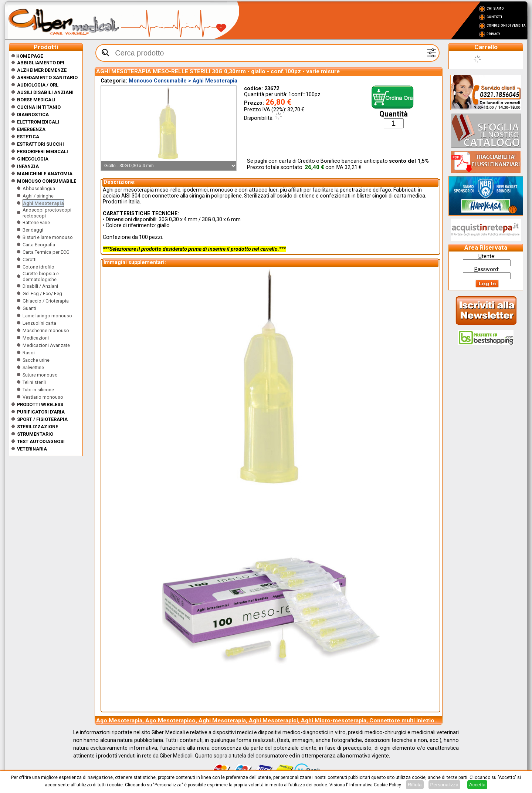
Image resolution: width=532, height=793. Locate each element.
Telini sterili (34, 382)
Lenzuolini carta (39, 323)
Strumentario (35, 434)
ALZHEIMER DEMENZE (42, 70)
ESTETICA (28, 137)
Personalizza (444, 785)
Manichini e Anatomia (45, 174)
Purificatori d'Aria (41, 412)
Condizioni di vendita (506, 26)
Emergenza (31, 129)
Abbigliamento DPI (41, 63)
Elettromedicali (38, 122)
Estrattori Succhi (40, 144)
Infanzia (28, 166)
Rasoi (29, 353)
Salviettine (33, 367)
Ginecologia (33, 159)
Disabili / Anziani (40, 286)
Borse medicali (36, 100)
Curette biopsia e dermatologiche (41, 276)
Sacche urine (36, 360)
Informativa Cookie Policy (375, 785)
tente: (487, 256)
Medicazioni (36, 338)
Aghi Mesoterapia (43, 203)
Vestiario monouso (43, 397)
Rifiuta (415, 785)
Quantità (394, 114)
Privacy (493, 34)
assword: (487, 269)
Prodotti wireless (40, 404)
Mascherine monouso (46, 330)
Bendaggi (33, 230)
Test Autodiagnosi (41, 441)
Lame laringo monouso (47, 316)
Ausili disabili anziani (45, 92)
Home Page (27, 56)
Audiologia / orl (38, 85)
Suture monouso (40, 375)
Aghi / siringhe (38, 196)
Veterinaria (32, 449)
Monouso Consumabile (47, 181)
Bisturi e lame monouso (48, 237)
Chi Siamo (495, 9)
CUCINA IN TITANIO (39, 107)
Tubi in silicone (38, 390)
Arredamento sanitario (47, 77)
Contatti (494, 17)
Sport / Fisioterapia (42, 419)
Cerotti (30, 259)
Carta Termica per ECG (46, 252)
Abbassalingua (39, 188)
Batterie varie (36, 222)
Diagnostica (33, 114)
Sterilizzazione (38, 427)
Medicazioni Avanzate (46, 345)
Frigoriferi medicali (43, 151)
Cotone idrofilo (38, 267)
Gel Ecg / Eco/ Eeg (42, 293)
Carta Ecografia (39, 245)
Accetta (477, 785)
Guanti (29, 308)
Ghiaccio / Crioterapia (46, 301)
